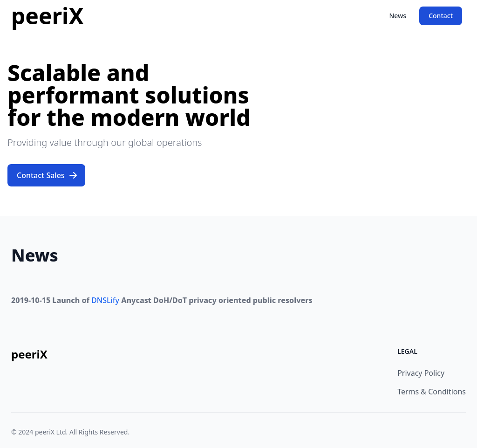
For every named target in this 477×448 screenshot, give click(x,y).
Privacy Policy (421, 373)
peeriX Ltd (51, 432)
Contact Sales (47, 175)
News (398, 16)
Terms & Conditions (432, 392)
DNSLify (105, 300)
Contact (441, 16)
